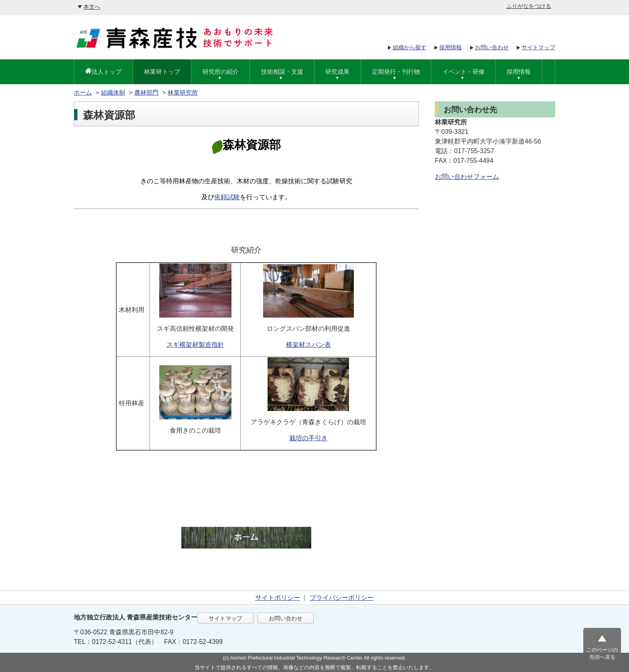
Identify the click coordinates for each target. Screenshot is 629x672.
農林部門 (146, 92)
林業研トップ (162, 72)
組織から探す (410, 47)
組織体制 (113, 92)
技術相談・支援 (282, 72)
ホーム (83, 92)
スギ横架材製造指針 (195, 345)
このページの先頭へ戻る (602, 653)
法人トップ (107, 72)
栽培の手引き (308, 438)
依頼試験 (227, 197)
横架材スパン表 (308, 345)
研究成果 (337, 72)
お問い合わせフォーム (467, 177)
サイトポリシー (278, 598)
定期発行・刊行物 (396, 72)
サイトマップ (538, 47)
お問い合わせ (492, 47)
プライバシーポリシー (342, 598)
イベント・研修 (464, 72)
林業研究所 (183, 92)
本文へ (92, 7)
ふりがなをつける (529, 6)
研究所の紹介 (221, 72)
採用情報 (450, 47)
